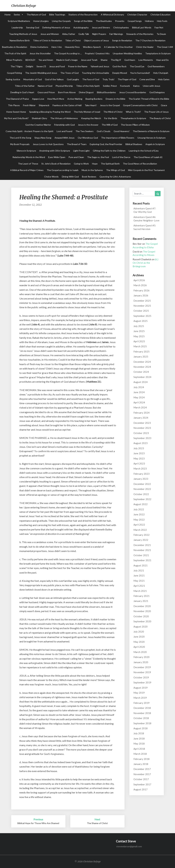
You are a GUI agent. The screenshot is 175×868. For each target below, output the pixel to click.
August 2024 (141, 382)
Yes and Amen (46, 60)
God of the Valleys (54, 79)
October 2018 (141, 718)
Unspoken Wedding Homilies (127, 53)
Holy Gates (164, 79)
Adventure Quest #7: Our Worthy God (145, 210)
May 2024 (139, 397)
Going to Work (81, 164)
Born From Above (67, 92)
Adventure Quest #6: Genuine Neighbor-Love (146, 219)
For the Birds (111, 118)
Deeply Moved (120, 73)
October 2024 (141, 372)
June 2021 (139, 575)
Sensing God (33, 27)
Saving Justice (13, 79)
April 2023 (139, 463)
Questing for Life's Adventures (115, 177)
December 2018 (142, 708)
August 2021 (141, 565)
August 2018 (141, 728)
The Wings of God (116, 170)
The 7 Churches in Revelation (150, 40)
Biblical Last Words (142, 27)
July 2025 (139, 326)
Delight (30, 66)
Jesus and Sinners (101, 27)
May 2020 (139, 642)
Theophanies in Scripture (133, 118)
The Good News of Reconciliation (140, 164)
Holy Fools (162, 21)
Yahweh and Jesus (100, 66)
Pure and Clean (76, 157)
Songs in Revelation (122, 40)
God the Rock (119, 66)
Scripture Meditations (19, 21)
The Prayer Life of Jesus (156, 112)
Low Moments (146, 60)
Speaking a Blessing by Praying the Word (50, 112)
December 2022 (142, 484)
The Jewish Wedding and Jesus (41, 73)
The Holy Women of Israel (87, 112)
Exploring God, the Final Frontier (106, 144)
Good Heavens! (122, 131)
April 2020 (139, 647)
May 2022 (139, 520)
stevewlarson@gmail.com (129, 846)
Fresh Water (29, 105)
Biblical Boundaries (106, 92)
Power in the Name (78, 66)
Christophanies (121, 27)
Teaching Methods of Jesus (23, 34)
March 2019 (140, 698)
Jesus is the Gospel (110, 105)
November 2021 (142, 550)
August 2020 (141, 627)
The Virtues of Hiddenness (64, 118)
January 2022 (141, 540)
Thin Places (14, 105)
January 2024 (141, 418)
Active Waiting (75, 99)
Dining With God (70, 177)
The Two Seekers (84, 131)
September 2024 (142, 377)
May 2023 (139, 458)
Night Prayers (99, 34)
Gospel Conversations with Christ (140, 105)
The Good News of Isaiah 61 (148, 157)
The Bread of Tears (77, 144)
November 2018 (142, 713)
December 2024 (142, 362)
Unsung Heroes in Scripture (152, 138)
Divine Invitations (39, 47)
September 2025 (142, 316)
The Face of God (91, 79)
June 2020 (139, 637)
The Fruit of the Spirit (15, 53)
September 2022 (142, 499)
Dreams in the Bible (116, 99)
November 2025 (142, 306)
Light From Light (81, 151)
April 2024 (139, 402)
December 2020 (142, 606)
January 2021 (141, 601)
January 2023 (141, 479)
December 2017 (142, 769)
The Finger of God (127, 79)
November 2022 (142, 489)
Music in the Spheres (92, 170)
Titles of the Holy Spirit (88, 86)
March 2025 (140, 346)
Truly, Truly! (108, 79)
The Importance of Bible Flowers (118, 138)
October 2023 (141, 433)
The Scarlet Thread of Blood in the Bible (149, 99)
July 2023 (139, 448)
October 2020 (141, 616)
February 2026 (141, 290)
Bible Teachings (57, 15)
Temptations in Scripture (158, 53)
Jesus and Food (57, 66)
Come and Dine (147, 79)
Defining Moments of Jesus (56, 27)
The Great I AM (165, 47)
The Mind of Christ (113, 112)
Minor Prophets (14, 60)
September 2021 (142, 560)
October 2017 (141, 779)
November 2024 (142, 367)
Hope (95, 164)
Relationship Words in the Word (29, 157)
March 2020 (140, 652)
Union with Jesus (152, 86)
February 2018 (141, 759)
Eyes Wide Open (57, 157)
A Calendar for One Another (118, 47)
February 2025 (141, 352)
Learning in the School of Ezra (144, 151)
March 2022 (140, 530)
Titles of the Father (25, 86)
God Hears (130, 60)
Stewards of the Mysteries (140, 34)
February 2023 (141, 474)
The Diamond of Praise (17, 99)
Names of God (45, 86)
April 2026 (139, 280)
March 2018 (140, 754)
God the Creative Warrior (38, 125)
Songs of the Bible (83, 21)
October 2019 (141, 677)
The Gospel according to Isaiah (63, 170)
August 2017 (141, 789)
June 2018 (139, 739)
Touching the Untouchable (95, 73)
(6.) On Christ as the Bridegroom (145, 263)
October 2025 (141, 311)
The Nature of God (36, 15)
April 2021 (139, 586)
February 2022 (141, 535)
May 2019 (139, 693)
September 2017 (142, 784)
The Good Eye (137, 66)
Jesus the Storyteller (40, 53)
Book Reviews (89, 177)
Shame (104, 60)
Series (17, 15)
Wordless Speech (92, 47)
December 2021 (142, 545)
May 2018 (139, 744)
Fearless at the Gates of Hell (67, 105)
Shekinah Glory (39, 118)
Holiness (149, 21)
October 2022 (141, 494)
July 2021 (139, 570)
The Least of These (28, 164)
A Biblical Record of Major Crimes (27, 170)
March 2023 (140, 469)
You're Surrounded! (140, 73)
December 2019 (142, 667)
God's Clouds (104, 131)
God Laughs (73, 79)
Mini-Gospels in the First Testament (146, 170)
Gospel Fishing (14, 73)
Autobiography (81, 27)
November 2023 (142, 428)
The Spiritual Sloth (110, 164)
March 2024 (140, 407)
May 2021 (139, 581)
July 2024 (139, 387)
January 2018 (141, 764)
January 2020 (141, 662)
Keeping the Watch (91, 118)
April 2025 (139, 341)
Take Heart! (91, 105)
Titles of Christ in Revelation (47, 40)
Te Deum (161, 34)
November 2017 (142, 774)
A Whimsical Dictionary (112, 15)
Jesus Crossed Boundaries (133, 92)
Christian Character (137, 15)
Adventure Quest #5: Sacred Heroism (145, 227)
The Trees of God (69, 73)
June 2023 (139, 453)
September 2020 (142, 621)
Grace (164, 105)
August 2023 (141, 443)
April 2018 (139, 749)
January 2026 (141, 295)
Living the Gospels (61, 21)
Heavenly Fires (72, 47)
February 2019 (141, 703)
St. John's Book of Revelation (56, 164)
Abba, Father (69, 34)
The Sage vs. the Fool (98, 157)
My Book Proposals (20, 144)
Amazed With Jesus (65, 138)
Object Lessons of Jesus (96, 40)
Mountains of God (33, 79)
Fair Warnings (116, 34)
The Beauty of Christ (160, 118)
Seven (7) (41, 66)
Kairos (136, 86)
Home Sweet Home (16, 112)
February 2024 (141, 413)
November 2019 (142, 672)
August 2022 (141, 504)
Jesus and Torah (89, 60)
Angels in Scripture (155, 144)
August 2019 (141, 688)
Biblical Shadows (134, 144)
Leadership (17, 27)
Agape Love (38, 99)
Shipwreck (44, 105)
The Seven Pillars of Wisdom (135, 125)
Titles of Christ (73, 40)
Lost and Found (64, 131)
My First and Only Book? (16, 118)
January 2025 (141, 357)
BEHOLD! (30, 60)
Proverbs (120, 21)
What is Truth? (133, 112)
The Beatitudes (104, 21)
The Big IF (116, 60)
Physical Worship (64, 86)
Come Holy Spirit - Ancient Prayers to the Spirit (30, 131)
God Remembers (156, 66)
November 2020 (142, 611)
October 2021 (141, 555)
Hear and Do (162, 60)
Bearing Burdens (94, 99)
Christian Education (160, 15)
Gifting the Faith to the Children (109, 151)
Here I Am (57, 47)
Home (8, 15)
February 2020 (141, 657)
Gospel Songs (135, 21)
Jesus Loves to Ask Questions (48, 144)
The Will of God (110, 125)
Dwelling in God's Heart (22, 92)
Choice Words (51, 177)
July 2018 (139, 733)
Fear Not (159, 27)
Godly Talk (84, 34)
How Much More (56, 99)
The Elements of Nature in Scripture (151, 131)
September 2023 (142, 438)
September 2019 (142, 682)
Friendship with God (64, 125)
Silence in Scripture (26, 151)
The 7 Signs (17, 66)
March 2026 (140, 285)
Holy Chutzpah (161, 73)
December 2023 (142, 423)
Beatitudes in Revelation (15, 47)
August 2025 (141, 321)
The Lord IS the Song (20, 138)
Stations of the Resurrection (83, 15)
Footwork (125, 86)
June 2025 (139, 331)
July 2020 (139, 632)
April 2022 (139, 525)
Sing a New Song (43, 138)
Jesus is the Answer (88, 125)
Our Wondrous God (88, 138)
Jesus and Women (50, 34)
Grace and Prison (46, 92)
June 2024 (139, 392)
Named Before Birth (20, 40)
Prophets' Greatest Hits (97, 53)
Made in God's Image (67, 60)
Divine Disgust (86, 92)
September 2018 (142, 723)
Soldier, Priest (110, 86)
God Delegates (157, 92)
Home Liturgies (41, 21)
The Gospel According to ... (68, 53)
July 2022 (139, 509)
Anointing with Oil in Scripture (55, 151)
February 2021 (141, 596)
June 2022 (139, 514)
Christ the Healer (145, 47)
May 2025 (139, 336)
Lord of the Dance (121, 157)
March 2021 (140, 591)
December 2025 (142, 301)
